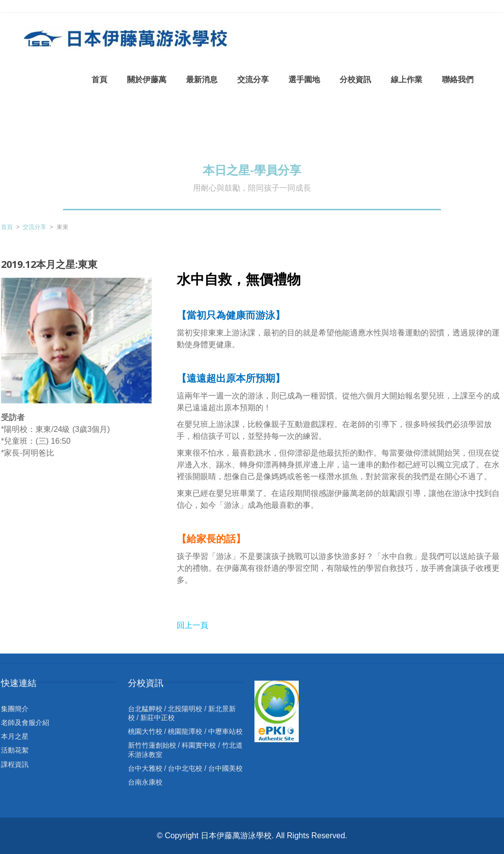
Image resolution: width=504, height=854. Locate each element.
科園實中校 (199, 745)
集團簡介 (15, 709)
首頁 (7, 227)
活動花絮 (15, 750)
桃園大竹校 (145, 731)
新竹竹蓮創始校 (152, 745)
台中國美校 (225, 768)
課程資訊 (15, 764)
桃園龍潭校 (185, 731)
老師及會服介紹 (25, 723)
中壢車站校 (225, 731)
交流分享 (34, 227)
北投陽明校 (185, 709)
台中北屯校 (185, 768)
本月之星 (15, 736)
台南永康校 (145, 782)
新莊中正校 (157, 718)
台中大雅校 (145, 768)
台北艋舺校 (145, 709)
